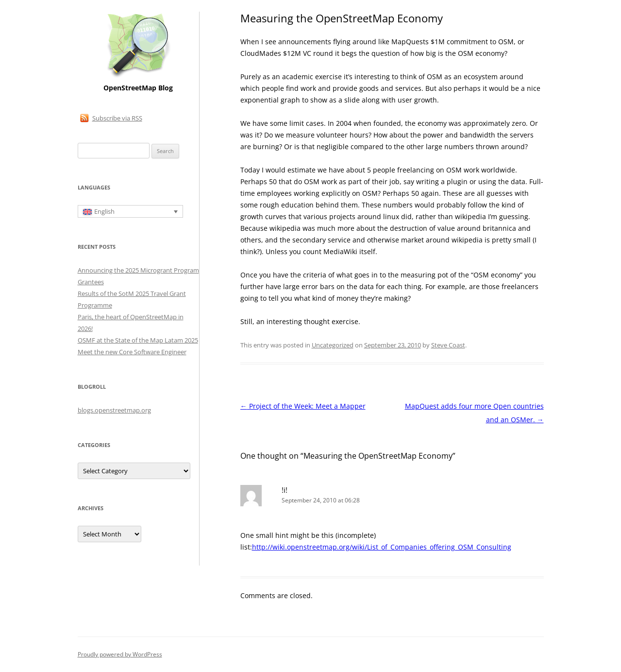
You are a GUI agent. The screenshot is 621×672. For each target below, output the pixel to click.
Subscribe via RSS (117, 118)
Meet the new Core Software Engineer (132, 352)
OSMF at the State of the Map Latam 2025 (138, 340)
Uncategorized (333, 345)
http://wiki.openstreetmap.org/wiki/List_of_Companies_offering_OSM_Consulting (382, 547)
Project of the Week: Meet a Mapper (303, 406)
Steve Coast (448, 345)
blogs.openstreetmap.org (114, 410)
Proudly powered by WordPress (120, 654)
